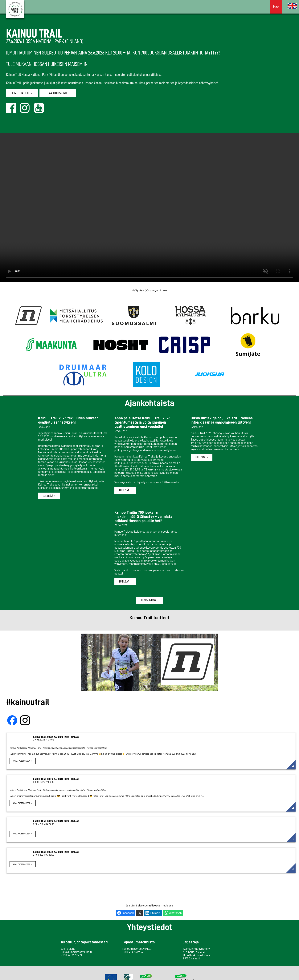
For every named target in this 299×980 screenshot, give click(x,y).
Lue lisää (48, 496)
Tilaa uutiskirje (56, 93)
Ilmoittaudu (21, 93)
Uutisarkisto (148, 600)
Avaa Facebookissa (22, 761)
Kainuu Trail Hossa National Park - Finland (56, 737)
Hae (276, 7)
